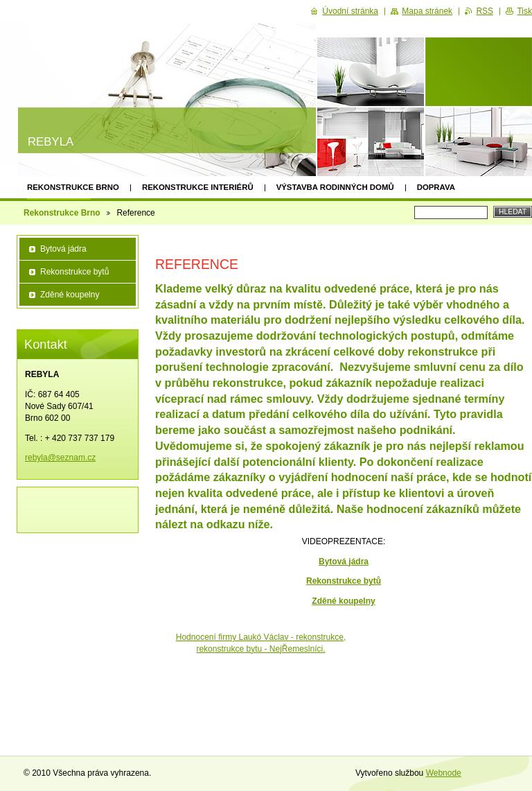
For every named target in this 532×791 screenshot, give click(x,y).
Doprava (436, 187)
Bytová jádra (344, 562)
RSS (485, 11)
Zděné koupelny (343, 601)
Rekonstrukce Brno (73, 187)
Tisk (524, 11)
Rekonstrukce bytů (74, 272)
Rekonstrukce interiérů (198, 187)
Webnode (444, 773)
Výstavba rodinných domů (335, 187)
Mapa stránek (427, 11)
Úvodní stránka (350, 11)
